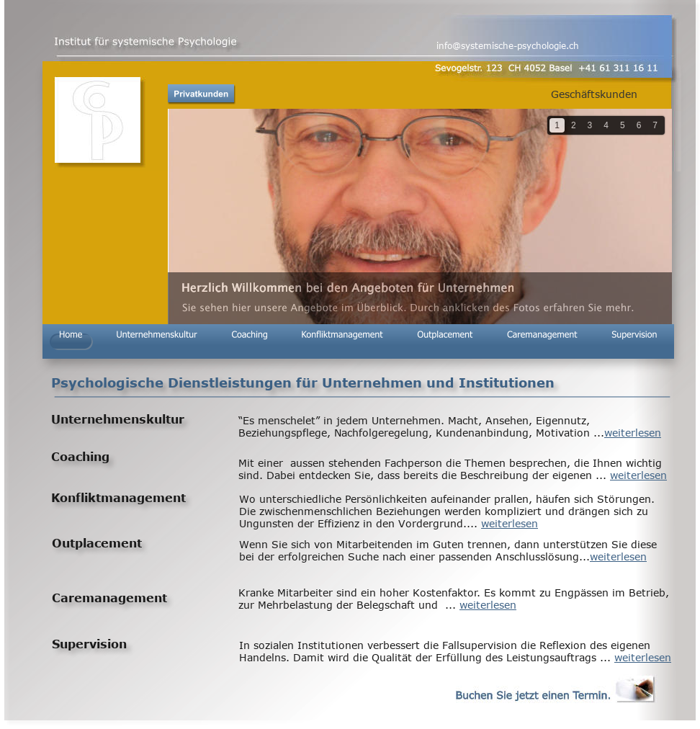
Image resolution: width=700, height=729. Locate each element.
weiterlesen (633, 433)
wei (598, 556)
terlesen (627, 556)
